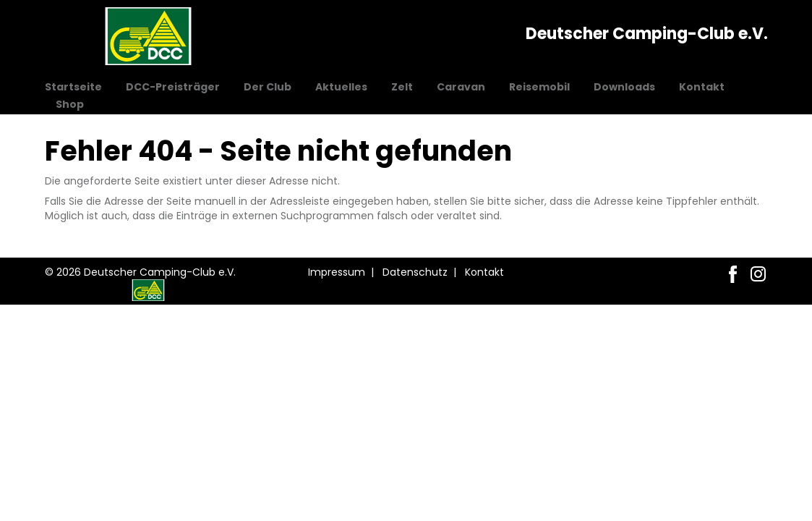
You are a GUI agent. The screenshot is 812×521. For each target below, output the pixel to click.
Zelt (402, 87)
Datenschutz (415, 272)
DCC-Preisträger (173, 87)
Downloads (624, 87)
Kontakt (702, 87)
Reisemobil (539, 87)
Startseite (73, 87)
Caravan (461, 87)
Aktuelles (341, 87)
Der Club (268, 87)
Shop (70, 104)
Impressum (337, 272)
